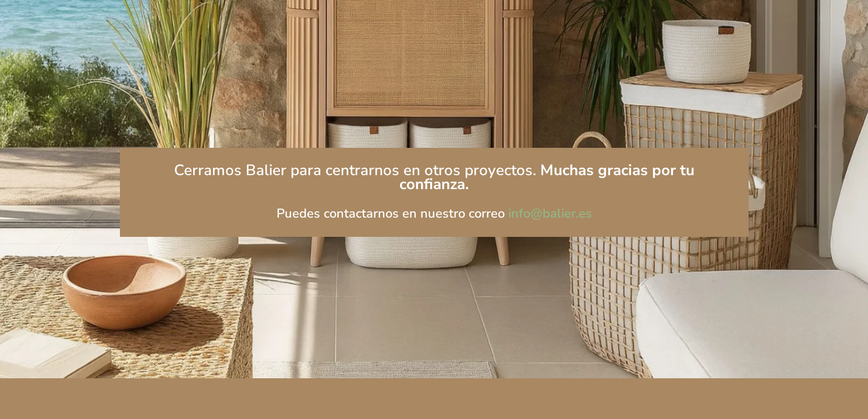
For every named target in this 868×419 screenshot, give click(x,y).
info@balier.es (550, 214)
